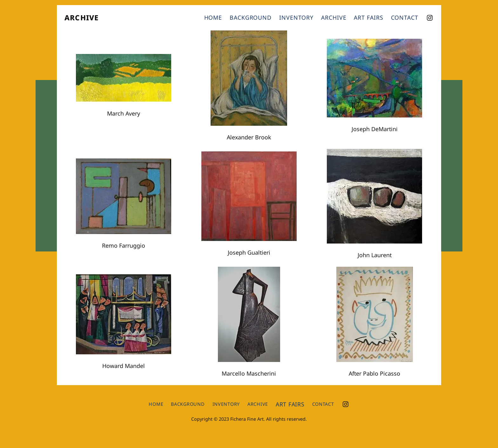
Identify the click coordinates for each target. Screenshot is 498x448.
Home (213, 17)
